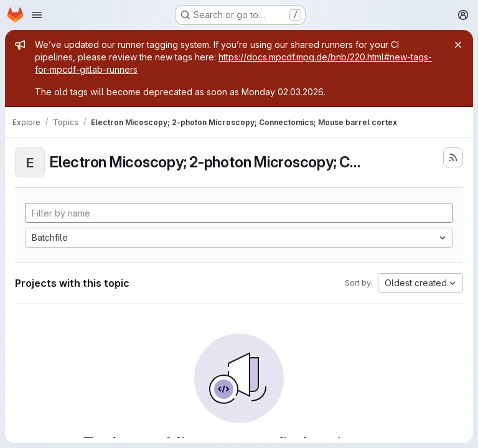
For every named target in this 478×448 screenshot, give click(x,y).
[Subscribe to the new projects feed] (453, 157)
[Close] (458, 45)
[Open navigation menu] (37, 15)
